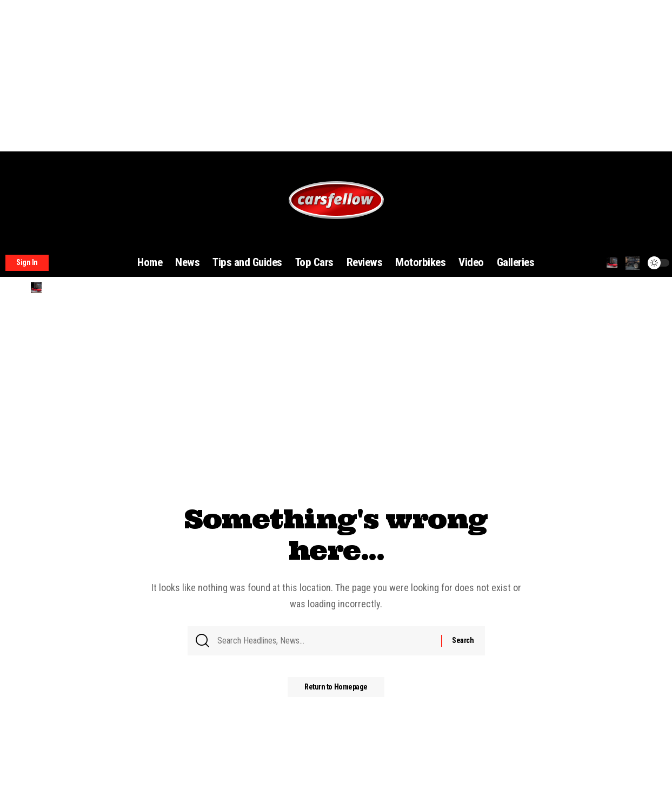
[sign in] (27, 263)
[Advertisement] (324, 76)
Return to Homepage (336, 692)
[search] (612, 263)
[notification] (633, 263)
